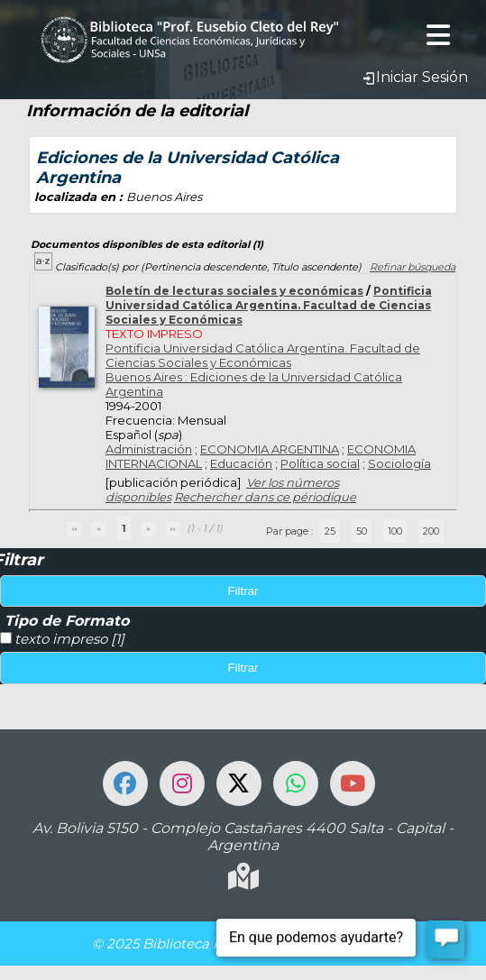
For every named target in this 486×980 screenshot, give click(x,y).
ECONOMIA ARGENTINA (270, 449)
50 (362, 531)
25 (330, 531)
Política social (320, 463)
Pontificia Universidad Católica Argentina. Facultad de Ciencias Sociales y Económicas (269, 305)
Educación (241, 463)
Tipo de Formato (67, 621)
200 (431, 531)
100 (395, 531)
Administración (149, 449)
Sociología (399, 463)
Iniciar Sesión (415, 77)
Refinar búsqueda (413, 267)
